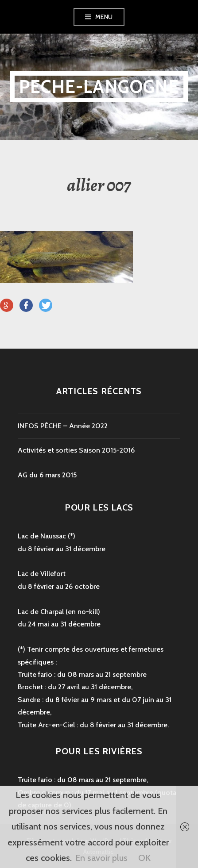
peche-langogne (99, 86)
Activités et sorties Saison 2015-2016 (76, 450)
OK (144, 858)
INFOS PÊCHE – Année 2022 (63, 426)
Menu (104, 17)
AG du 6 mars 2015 (47, 475)
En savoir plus (101, 858)
